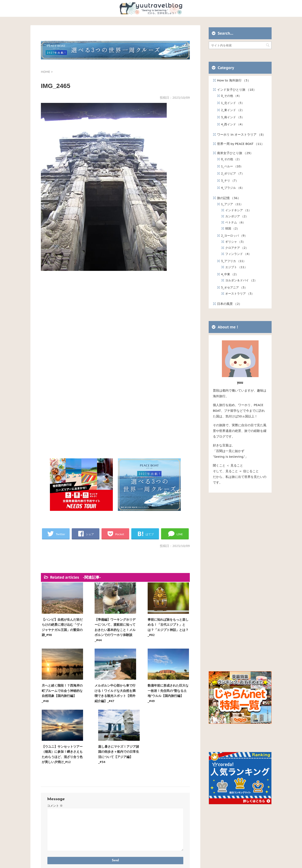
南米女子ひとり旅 (235, 153)
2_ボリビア (233, 173)
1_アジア (232, 204)
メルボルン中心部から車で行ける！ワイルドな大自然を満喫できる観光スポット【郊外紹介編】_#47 (59, 687)
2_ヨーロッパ (234, 236)
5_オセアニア (234, 287)
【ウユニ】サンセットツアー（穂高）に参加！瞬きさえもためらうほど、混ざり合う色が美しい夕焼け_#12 (133, 687)
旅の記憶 (229, 198)
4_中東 (230, 274)
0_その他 (231, 96)
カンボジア (237, 216)
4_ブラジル (233, 188)
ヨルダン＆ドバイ (241, 280)
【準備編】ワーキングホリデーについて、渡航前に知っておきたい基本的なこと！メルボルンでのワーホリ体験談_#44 (96, 625)
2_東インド (233, 110)
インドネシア (238, 210)
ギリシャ (235, 242)
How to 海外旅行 (234, 80)
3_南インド (233, 117)
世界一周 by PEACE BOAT (241, 144)
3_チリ (230, 181)
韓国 (232, 228)
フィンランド (238, 254)
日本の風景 (229, 304)
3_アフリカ (234, 261)
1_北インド (233, 103)
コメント (55, 741)
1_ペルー (232, 166)
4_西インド (233, 124)
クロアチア (237, 248)
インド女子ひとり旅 (237, 90)
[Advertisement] (115, 323)
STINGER (191, 861)
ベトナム (235, 222)
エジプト (236, 267)
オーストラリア (240, 294)
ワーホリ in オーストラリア (241, 134)
